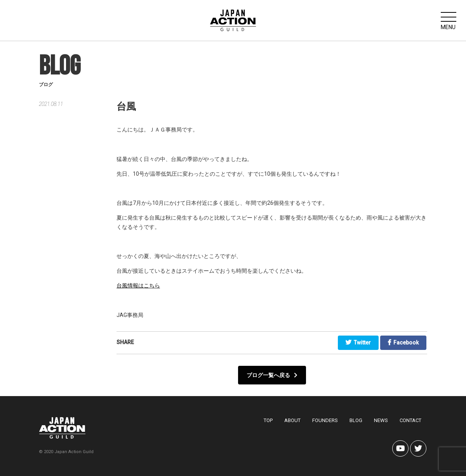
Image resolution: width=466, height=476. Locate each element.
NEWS (381, 420)
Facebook (403, 343)
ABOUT (292, 420)
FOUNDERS (325, 420)
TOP (268, 420)
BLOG (356, 420)
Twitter (358, 343)
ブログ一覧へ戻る (272, 375)
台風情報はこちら (138, 286)
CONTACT (410, 420)
